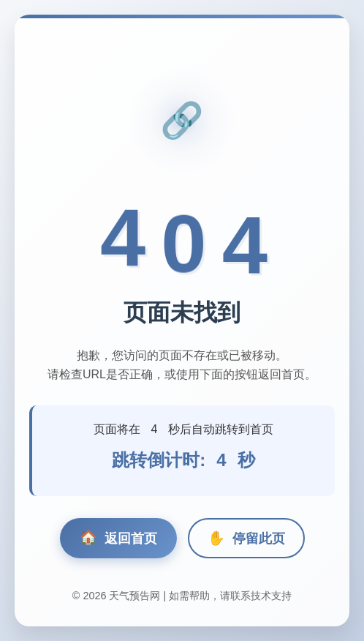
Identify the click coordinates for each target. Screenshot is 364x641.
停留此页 (246, 538)
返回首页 (118, 538)
